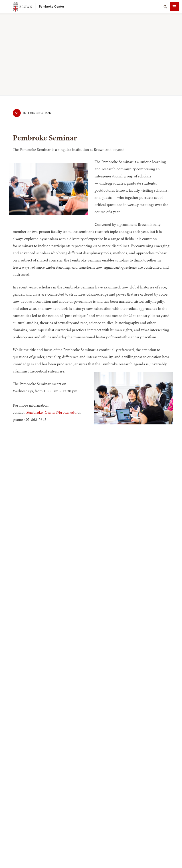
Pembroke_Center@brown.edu (51, 412)
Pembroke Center (52, 7)
